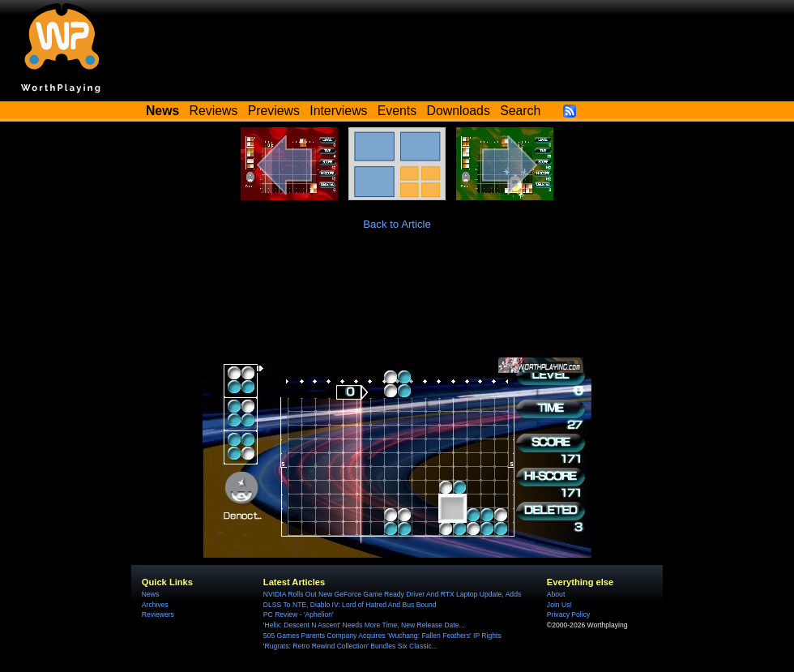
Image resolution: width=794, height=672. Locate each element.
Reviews (214, 111)
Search (520, 111)
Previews (274, 111)
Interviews (338, 111)
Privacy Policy (568, 614)
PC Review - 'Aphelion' (299, 614)
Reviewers (158, 614)
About (556, 594)
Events (397, 111)
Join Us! (559, 605)
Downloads (459, 111)
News (150, 594)
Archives (155, 605)
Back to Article (397, 224)
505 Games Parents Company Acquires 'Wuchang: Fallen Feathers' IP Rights (382, 636)
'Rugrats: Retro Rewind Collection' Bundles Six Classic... (350, 646)
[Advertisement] (397, 293)
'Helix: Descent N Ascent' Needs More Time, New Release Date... (364, 625)
